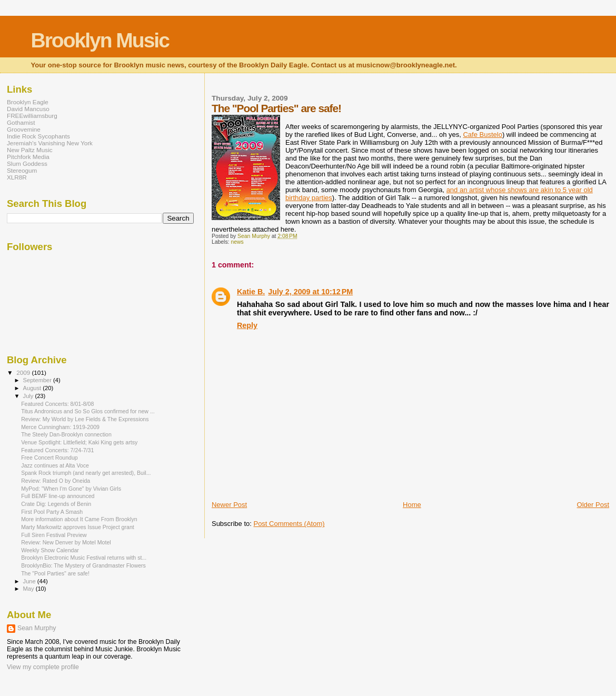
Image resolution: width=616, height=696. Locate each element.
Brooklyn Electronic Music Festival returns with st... (84, 558)
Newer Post (229, 505)
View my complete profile (43, 667)
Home (412, 505)
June (30, 581)
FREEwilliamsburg (32, 116)
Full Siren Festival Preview (54, 535)
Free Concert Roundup (49, 458)
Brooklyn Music (100, 40)
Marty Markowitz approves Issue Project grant (78, 527)
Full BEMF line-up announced (58, 496)
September (38, 380)
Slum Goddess (27, 163)
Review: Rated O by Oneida (56, 481)
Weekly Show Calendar (50, 550)
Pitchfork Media (28, 157)
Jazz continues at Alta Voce (55, 465)
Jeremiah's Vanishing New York (50, 143)
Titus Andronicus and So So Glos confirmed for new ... (88, 411)
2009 (24, 372)
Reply (247, 325)
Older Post (593, 505)
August (33, 388)
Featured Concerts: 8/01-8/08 (57, 404)
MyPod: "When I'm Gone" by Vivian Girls (71, 489)
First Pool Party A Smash (52, 512)
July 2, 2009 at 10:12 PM (310, 292)
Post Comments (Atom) (289, 524)
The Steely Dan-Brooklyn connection (66, 434)
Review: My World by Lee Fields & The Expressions (85, 419)
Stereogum (22, 170)
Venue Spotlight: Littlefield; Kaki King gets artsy (79, 442)
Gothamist (21, 122)
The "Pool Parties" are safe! (55, 573)
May (29, 589)
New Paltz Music (30, 150)
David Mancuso (28, 109)
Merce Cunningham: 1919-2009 (60, 427)
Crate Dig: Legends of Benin (56, 504)
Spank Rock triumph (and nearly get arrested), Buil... (86, 473)
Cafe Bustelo (482, 135)
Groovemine (24, 129)
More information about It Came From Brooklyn (79, 519)
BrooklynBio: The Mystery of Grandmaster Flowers (83, 565)
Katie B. (251, 292)
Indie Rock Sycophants (38, 136)
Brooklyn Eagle (28, 102)
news (237, 242)
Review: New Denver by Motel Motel (66, 542)
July (29, 396)
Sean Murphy (37, 628)
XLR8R (17, 177)
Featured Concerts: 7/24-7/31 (57, 450)
